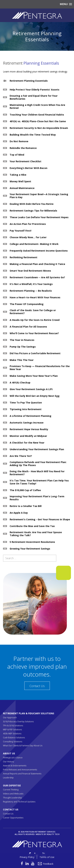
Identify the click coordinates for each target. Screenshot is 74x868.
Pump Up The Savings (23, 347)
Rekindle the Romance (23, 148)
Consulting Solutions (13, 742)
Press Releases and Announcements (20, 770)
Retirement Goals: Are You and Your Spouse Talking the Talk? (36, 534)
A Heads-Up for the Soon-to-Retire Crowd (35, 320)
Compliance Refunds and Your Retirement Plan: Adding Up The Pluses (38, 464)
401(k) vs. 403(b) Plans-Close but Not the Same (38, 121)
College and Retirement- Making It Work (34, 244)
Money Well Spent (20, 181)
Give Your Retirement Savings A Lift (31, 389)
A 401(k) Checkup (20, 383)
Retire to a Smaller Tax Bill (26, 506)
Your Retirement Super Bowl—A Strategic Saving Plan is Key (39, 196)
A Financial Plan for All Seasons (28, 327)
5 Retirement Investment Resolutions (32, 542)
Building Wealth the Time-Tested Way (33, 135)
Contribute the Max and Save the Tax (32, 526)
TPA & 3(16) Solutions (13, 726)
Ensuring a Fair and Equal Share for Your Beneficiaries (34, 97)
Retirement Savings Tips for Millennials (33, 211)
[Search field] (30, 558)
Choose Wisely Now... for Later (28, 237)
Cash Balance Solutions (14, 738)
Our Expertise (12, 785)
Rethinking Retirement (23, 257)
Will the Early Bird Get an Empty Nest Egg (35, 396)
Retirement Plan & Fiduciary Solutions (29, 713)
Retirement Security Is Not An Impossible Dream (39, 128)
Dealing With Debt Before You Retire (32, 204)
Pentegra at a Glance (13, 758)
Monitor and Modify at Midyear (28, 436)
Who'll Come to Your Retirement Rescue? (34, 333)
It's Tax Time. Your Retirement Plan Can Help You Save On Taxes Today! (39, 482)
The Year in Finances (22, 340)
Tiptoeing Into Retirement (26, 409)
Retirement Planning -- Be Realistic (31, 291)
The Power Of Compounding (27, 304)
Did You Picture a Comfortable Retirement (35, 353)
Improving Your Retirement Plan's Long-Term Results (37, 498)
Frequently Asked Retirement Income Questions (39, 251)
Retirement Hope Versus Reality (29, 429)
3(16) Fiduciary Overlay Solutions (18, 722)
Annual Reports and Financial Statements (22, 774)
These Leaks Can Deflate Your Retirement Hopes (39, 217)
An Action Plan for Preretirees (28, 224)
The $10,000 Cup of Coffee (25, 490)
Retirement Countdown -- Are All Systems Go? (37, 277)
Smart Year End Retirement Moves (30, 271)
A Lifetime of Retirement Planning (30, 416)
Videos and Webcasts (13, 794)
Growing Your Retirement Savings (30, 549)
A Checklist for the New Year (27, 443)
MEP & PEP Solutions (12, 730)
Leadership (8, 778)
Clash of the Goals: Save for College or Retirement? (33, 312)
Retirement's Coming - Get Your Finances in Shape (40, 519)
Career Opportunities (13, 818)
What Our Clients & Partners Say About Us (23, 746)
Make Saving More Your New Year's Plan (34, 376)
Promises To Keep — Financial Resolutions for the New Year (40, 368)
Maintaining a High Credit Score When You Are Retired (37, 106)
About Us (9, 753)
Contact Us (37, 686)
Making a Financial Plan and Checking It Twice (37, 264)
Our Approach (10, 718)
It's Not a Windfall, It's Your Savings (31, 284)
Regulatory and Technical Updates (19, 802)
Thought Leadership (12, 798)
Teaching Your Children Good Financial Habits (37, 115)
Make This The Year (22, 360)
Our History (8, 762)
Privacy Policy (27, 857)
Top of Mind (17, 155)
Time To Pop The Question (26, 403)
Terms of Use (47, 857)
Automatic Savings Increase (27, 423)
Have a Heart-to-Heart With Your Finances (35, 297)
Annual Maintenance (22, 188)
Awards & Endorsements (15, 766)
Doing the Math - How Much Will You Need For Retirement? (37, 473)
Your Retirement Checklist (25, 161)
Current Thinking (11, 790)
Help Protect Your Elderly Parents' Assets (34, 90)
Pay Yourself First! (20, 231)
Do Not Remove (19, 141)
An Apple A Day (19, 513)
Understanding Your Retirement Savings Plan (37, 449)
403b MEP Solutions (12, 734)
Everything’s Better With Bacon (28, 168)
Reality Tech (53, 834)
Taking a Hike (18, 175)
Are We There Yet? (21, 456)
